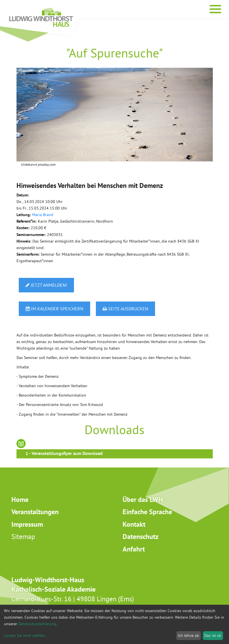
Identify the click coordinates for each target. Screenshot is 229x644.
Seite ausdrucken (125, 309)
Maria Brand (43, 215)
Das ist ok (213, 635)
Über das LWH (143, 500)
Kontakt (134, 524)
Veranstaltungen (35, 512)
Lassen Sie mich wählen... (26, 635)
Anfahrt (134, 549)
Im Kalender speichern (54, 309)
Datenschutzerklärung (37, 624)
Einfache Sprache (147, 512)
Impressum (27, 524)
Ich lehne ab (188, 635)
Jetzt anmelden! (46, 285)
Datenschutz (141, 537)
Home (20, 500)
